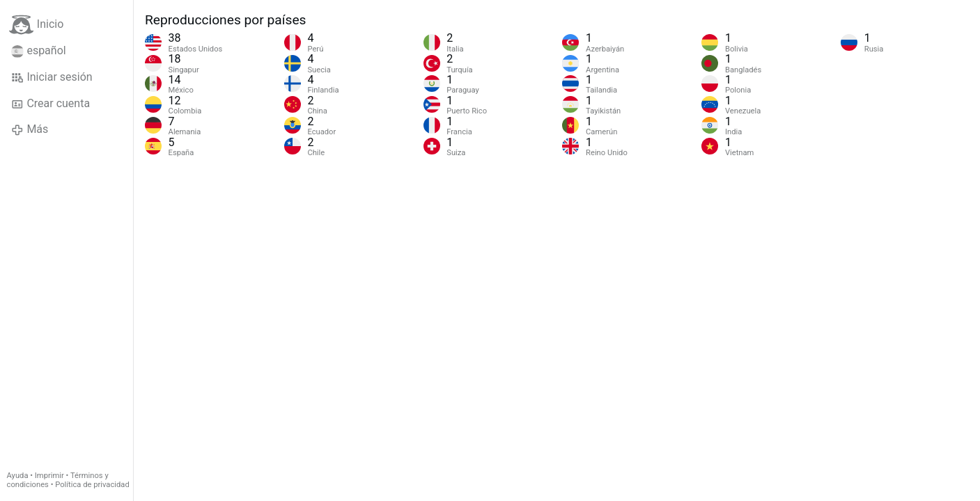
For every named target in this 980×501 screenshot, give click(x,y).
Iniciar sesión (52, 77)
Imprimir (49, 476)
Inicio (36, 25)
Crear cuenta (50, 104)
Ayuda (18, 476)
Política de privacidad (92, 485)
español (39, 51)
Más (30, 129)
